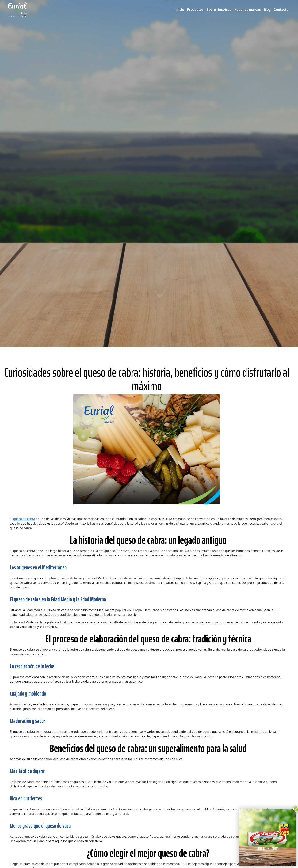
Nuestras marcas (248, 10)
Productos (195, 10)
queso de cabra (24, 519)
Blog (267, 10)
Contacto (281, 10)
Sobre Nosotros (219, 10)
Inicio (180, 10)
